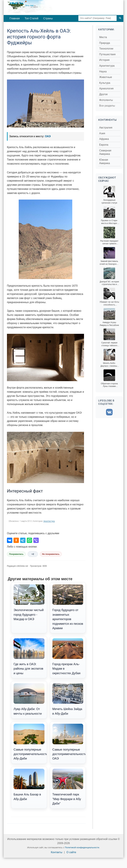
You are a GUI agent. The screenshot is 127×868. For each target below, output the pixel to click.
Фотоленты (106, 100)
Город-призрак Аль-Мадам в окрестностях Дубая (68, 656)
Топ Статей (32, 18)
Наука (103, 71)
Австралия (106, 128)
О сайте (71, 852)
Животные (106, 77)
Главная (15, 18)
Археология (106, 88)
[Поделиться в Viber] (36, 540)
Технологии (106, 49)
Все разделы (107, 106)
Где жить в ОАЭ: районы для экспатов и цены (29, 656)
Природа (105, 43)
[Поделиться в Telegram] (23, 540)
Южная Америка (105, 162)
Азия (102, 133)
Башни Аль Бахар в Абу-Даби (29, 785)
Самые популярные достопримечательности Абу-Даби (30, 742)
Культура (105, 83)
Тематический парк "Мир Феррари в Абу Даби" (68, 787)
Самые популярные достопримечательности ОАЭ (69, 742)
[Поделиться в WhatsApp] (29, 540)
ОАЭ (48, 136)
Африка (104, 139)
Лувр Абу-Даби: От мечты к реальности (29, 699)
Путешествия (107, 54)
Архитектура (49, 521)
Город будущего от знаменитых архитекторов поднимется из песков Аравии (68, 607)
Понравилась (16, 554)
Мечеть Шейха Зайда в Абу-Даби (68, 699)
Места (103, 37)
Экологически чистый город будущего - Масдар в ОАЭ (29, 603)
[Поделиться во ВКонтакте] (10, 540)
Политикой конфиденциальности (82, 847)
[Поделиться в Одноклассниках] (16, 540)
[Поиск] (120, 18)
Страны (48, 18)
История (104, 60)
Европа (104, 145)
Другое (103, 94)
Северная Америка (105, 152)
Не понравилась (51, 554)
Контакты (57, 852)
